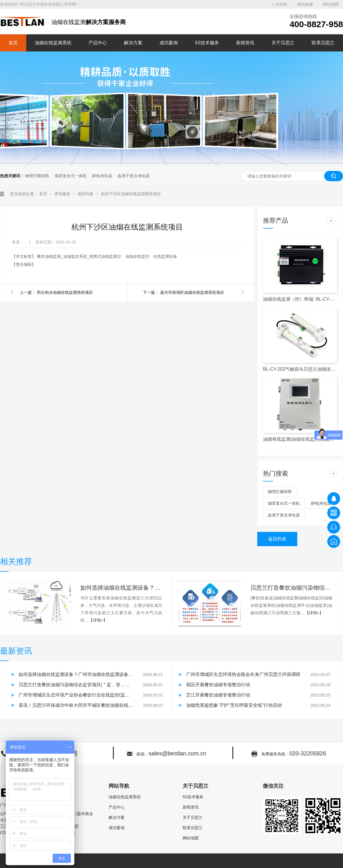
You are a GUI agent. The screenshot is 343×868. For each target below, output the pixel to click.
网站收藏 (305, 4)
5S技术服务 (207, 43)
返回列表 (277, 539)
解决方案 (133, 43)
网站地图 (331, 4)
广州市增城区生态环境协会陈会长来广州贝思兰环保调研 (243, 674)
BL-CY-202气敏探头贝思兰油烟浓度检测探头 (300, 369)
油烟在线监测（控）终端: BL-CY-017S (300, 299)
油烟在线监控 (138, 256)
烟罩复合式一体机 (71, 176)
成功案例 (169, 43)
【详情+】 (98, 620)
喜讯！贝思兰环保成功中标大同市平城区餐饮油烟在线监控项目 (76, 705)
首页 (13, 43)
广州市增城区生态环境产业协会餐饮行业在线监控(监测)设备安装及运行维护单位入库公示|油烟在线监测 (76, 695)
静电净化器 (102, 176)
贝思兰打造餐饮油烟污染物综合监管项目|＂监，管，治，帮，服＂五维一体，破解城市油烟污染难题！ (291, 588)
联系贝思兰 (323, 43)
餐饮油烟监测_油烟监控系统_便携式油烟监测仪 (80, 256)
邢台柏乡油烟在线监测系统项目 (65, 292)
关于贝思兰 (283, 43)
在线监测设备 (165, 256)
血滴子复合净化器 (133, 176)
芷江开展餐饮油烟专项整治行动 (218, 695)
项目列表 (86, 194)
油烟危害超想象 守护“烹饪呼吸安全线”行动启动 (234, 705)
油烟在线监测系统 (53, 43)
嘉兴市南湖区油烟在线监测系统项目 (192, 292)
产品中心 (98, 43)
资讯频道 (63, 194)
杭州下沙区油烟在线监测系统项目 (131, 194)
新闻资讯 (245, 43)
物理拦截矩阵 (37, 176)
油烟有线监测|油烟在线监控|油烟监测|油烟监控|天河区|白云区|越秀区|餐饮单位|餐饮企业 (300, 439)
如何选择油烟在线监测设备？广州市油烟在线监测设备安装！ (121, 588)
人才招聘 (279, 4)
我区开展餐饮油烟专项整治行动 (218, 685)
